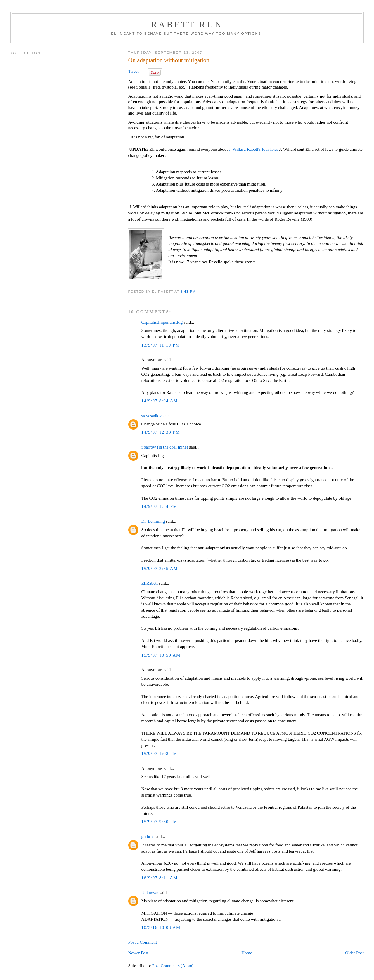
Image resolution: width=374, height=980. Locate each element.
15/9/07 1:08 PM (159, 754)
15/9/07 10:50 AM (161, 655)
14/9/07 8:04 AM (159, 401)
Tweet (133, 71)
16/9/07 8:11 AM (159, 878)
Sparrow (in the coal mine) (165, 447)
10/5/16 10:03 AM (161, 927)
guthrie (147, 837)
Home (247, 953)
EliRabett (149, 583)
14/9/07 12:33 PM (161, 432)
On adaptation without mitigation (169, 60)
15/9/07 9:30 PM (159, 822)
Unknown (150, 893)
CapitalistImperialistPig (162, 322)
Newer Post (138, 953)
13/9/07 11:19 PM (160, 345)
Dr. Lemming (153, 521)
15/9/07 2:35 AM (159, 569)
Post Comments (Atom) (173, 966)
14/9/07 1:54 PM (159, 506)
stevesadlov (151, 416)
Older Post (354, 953)
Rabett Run (187, 24)
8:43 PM (188, 291)
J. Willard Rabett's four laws (253, 149)
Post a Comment (142, 942)
